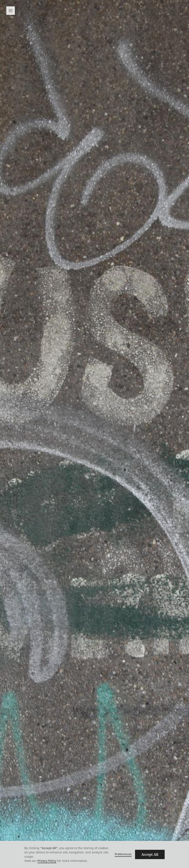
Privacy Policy (47, 861)
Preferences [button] (123, 854)
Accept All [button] (150, 854)
